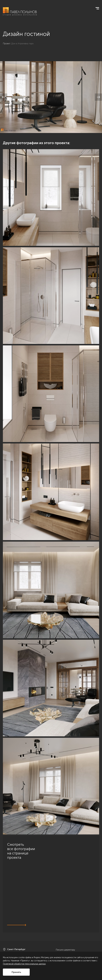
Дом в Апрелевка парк (22, 44)
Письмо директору (65, 950)
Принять (16, 972)
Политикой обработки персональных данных (24, 964)
